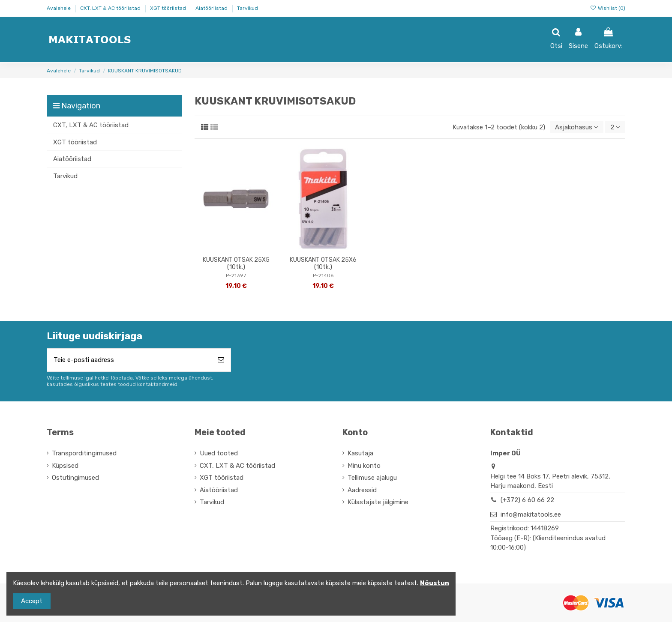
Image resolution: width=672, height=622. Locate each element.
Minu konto (364, 466)
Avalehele (59, 8)
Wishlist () (608, 8)
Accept (32, 601)
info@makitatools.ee (531, 514)
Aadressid (362, 490)
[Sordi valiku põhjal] (577, 127)
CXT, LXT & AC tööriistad (111, 8)
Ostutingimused (75, 478)
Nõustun (435, 583)
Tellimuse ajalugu (372, 478)
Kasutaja (360, 453)
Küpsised (65, 466)
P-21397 (236, 275)
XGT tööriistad (169, 8)
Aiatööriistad (212, 8)
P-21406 (323, 275)
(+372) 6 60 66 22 (527, 500)
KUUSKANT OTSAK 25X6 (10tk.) (323, 263)
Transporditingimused (84, 453)
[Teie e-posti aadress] (129, 360)
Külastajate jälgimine (378, 502)
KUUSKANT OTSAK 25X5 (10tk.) (236, 263)
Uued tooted (219, 453)
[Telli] (221, 360)
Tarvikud (247, 8)
